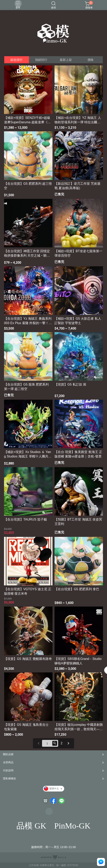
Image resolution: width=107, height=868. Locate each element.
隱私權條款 (10, 778)
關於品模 (8, 754)
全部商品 (8, 762)
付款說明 (8, 770)
